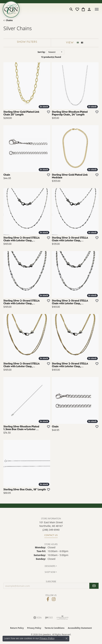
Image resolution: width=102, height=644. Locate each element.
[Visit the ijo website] (49, 618)
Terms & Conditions (55, 628)
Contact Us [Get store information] (51, 535)
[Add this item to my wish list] (47, 112)
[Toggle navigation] (97, 9)
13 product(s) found (51, 57)
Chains (9, 20)
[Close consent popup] (67, 639)
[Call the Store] (51, 530)
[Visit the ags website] (62, 618)
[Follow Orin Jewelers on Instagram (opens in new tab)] (54, 599)
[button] (71, 9)
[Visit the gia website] (37, 618)
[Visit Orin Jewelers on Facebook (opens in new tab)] (48, 599)
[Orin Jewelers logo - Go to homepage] (11, 9)
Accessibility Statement (80, 628)
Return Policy (17, 628)
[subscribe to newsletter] (94, 586)
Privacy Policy (34, 628)
